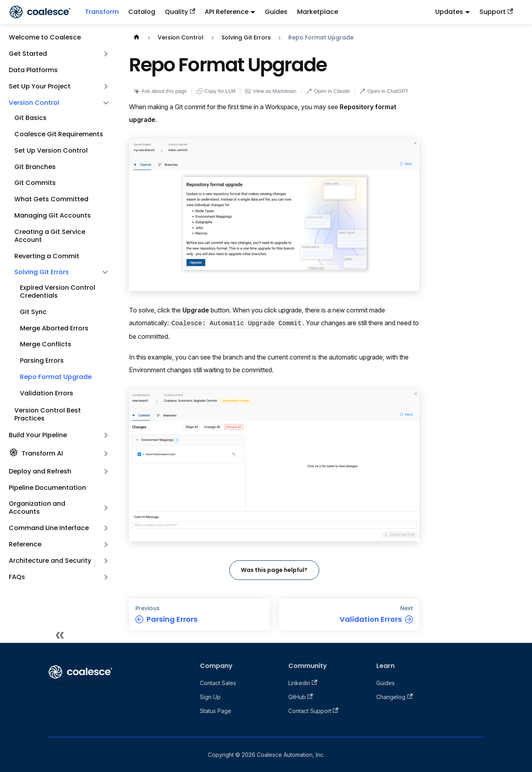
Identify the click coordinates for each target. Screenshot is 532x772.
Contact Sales (218, 683)
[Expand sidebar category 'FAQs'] (106, 577)
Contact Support (313, 711)
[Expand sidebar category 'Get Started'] (106, 54)
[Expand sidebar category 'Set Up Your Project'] (106, 86)
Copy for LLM (216, 91)
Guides (276, 12)
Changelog (394, 697)
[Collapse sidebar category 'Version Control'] (106, 103)
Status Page (216, 711)
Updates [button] (449, 12)
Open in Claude (328, 91)
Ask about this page (160, 91)
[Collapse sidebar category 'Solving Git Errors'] (105, 272)
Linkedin (303, 683)
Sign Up (210, 697)
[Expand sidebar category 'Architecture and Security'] (106, 561)
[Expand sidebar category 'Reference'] (106, 545)
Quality (180, 12)
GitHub (301, 697)
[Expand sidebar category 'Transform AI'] (106, 454)
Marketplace (318, 12)
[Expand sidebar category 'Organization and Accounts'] (106, 508)
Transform (102, 12)
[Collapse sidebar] (60, 635)
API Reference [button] (227, 12)
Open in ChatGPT (384, 91)
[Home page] (137, 38)
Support (496, 12)
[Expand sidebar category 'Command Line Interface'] (106, 528)
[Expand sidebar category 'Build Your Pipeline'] (106, 435)
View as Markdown (271, 91)
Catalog (142, 12)
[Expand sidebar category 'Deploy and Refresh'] (106, 472)
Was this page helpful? (274, 570)
